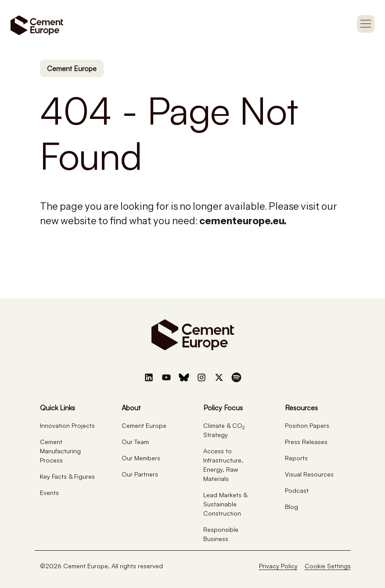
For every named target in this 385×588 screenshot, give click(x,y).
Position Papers (307, 425)
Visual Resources (309, 474)
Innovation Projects (67, 425)
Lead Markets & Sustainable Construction (225, 504)
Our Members (141, 458)
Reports (296, 458)
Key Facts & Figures (67, 476)
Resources (301, 408)
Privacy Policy (278, 566)
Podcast (297, 490)
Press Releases (306, 442)
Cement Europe (72, 68)
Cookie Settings (328, 566)
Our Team (135, 442)
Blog (291, 507)
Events (49, 493)
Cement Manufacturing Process (60, 451)
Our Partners (140, 474)
